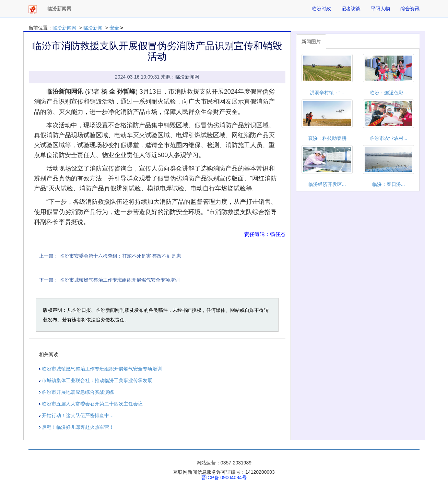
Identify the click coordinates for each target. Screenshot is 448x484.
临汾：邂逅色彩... (389, 93)
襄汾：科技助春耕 (327, 138)
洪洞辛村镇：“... (327, 93)
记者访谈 (351, 9)
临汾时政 (321, 9)
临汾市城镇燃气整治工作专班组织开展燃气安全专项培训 (120, 280)
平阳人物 (380, 9)
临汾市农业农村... (389, 138)
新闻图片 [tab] (311, 42)
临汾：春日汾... (389, 184)
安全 (114, 28)
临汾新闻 (93, 28)
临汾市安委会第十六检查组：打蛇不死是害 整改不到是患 (120, 256)
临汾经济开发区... (327, 184)
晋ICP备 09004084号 (224, 477)
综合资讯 (410, 9)
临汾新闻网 (64, 28)
